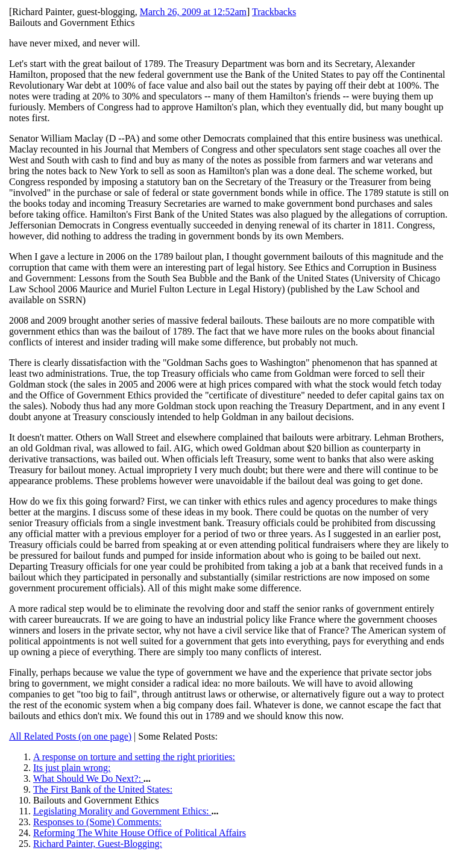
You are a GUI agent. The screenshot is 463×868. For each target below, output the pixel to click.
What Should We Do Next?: (88, 778)
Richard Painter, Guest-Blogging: (98, 844)
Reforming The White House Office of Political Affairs (140, 833)
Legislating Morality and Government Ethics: (122, 811)
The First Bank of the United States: (103, 789)
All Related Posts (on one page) (70, 736)
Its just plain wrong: (72, 768)
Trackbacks (274, 12)
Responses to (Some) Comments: (97, 822)
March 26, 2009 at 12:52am (193, 12)
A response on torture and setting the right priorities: (134, 757)
